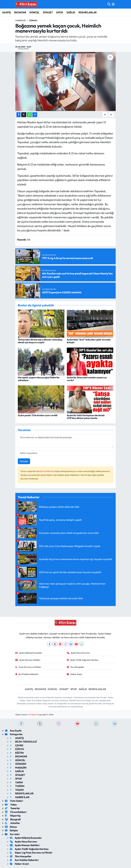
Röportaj (13, 816)
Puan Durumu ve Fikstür (28, 667)
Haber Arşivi (75, 674)
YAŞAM (17, 790)
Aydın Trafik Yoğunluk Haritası (83, 660)
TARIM (16, 782)
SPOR (59, 12)
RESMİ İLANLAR (88, 12)
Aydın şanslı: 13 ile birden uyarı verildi (38, 415)
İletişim (11, 830)
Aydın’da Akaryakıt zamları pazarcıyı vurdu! (87, 379)
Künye (11, 827)
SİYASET (48, 12)
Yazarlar (13, 808)
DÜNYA (17, 749)
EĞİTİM (17, 753)
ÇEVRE (16, 745)
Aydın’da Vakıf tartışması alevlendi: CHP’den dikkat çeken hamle (86, 417)
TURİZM (17, 786)
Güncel (33, 20)
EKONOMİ (20, 12)
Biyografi (13, 819)
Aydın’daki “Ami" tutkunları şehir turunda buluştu (89, 341)
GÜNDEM (18, 764)
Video (11, 805)
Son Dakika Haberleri (27, 674)
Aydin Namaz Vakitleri (28, 660)
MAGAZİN (18, 768)
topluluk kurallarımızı (45, 471)
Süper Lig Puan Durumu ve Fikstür (31, 853)
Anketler (13, 823)
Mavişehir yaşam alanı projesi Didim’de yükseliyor (39, 379)
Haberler (20, 20)
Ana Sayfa (13, 731)
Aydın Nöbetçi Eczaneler (29, 653)
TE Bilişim (33, 715)
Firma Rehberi (16, 812)
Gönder (24, 461)
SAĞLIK (71, 12)
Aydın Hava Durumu (78, 653)
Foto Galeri (14, 801)
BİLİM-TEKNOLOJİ (23, 742)
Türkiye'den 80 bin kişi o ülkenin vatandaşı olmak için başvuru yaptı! (40, 341)
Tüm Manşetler (76, 667)
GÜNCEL (34, 12)
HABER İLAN (20, 797)
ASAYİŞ (6, 12)
